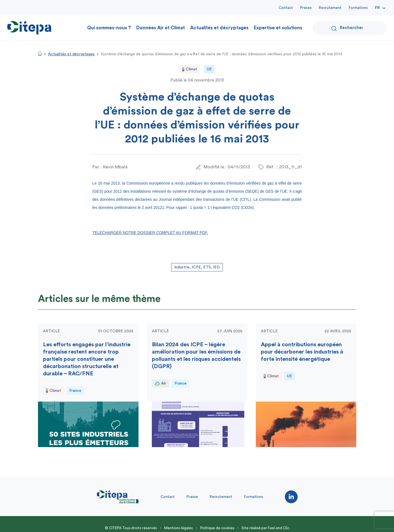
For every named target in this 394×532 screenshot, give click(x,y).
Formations (358, 8)
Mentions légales (179, 528)
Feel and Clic (279, 528)
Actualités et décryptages (219, 28)
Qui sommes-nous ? (109, 28)
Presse (306, 8)
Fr (377, 8)
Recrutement (330, 8)
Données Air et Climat (161, 28)
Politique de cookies (217, 528)
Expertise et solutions (278, 28)
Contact (286, 8)
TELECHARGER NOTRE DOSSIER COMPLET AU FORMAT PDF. (150, 233)
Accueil (40, 54)
